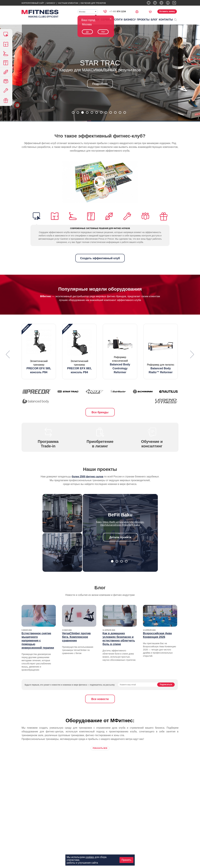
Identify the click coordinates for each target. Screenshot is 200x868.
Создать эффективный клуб (100, 258)
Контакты (166, 20)
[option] (39, 351)
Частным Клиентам (68, 3)
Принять (126, 860)
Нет (103, 32)
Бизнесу (51, 3)
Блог (154, 20)
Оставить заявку (167, 11)
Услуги (118, 20)
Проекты (143, 20)
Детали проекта (120, 537)
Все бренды (100, 412)
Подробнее (100, 84)
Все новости (100, 699)
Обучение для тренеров (93, 3)
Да (87, 32)
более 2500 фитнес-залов (87, 477)
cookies (90, 857)
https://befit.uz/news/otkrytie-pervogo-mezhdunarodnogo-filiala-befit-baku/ (122, 523)
